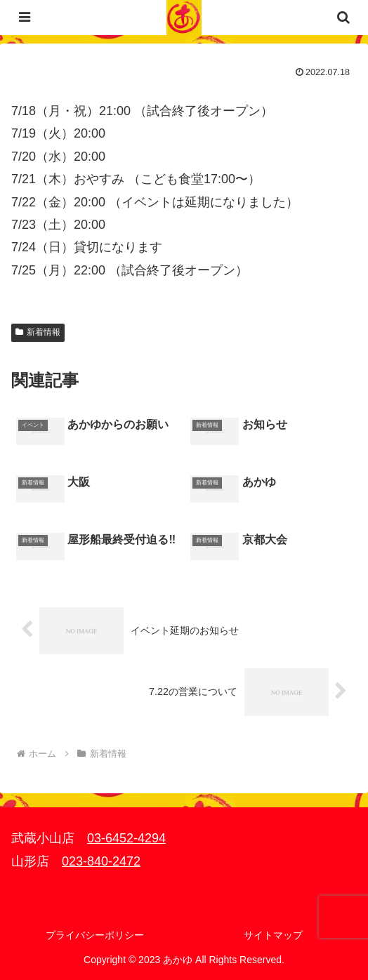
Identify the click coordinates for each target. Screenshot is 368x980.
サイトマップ (273, 935)
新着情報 (38, 332)
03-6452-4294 (126, 838)
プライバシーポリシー (95, 935)
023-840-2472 (101, 861)
